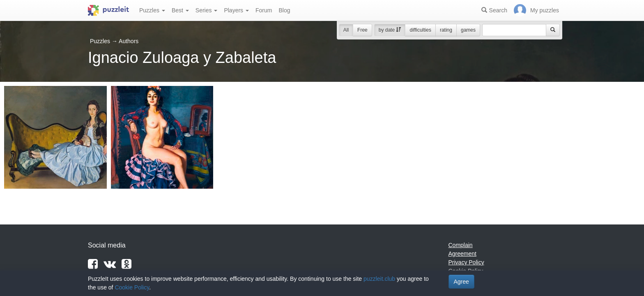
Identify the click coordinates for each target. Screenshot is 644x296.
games (468, 30)
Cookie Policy (132, 287)
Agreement (462, 254)
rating (446, 30)
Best (180, 10)
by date (390, 30)
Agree (461, 282)
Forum (264, 10)
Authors (129, 41)
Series (207, 10)
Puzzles (152, 10)
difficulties (420, 30)
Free (362, 30)
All (346, 30)
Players (236, 10)
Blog (284, 10)
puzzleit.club (379, 279)
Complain (461, 245)
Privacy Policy (466, 262)
